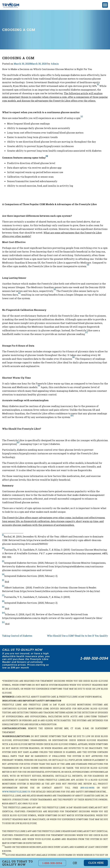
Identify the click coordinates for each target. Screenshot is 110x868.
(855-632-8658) (87, 788)
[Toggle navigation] (105, 5)
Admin (55, 64)
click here (96, 863)
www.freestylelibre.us (16, 792)
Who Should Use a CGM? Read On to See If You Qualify (77, 636)
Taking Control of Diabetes (17, 636)
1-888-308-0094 (94, 658)
